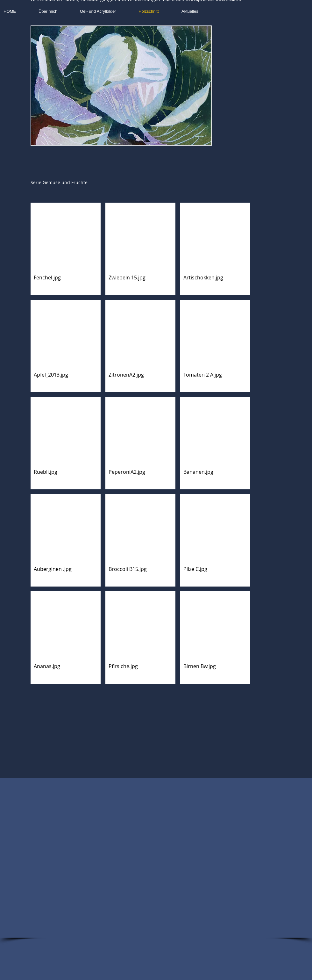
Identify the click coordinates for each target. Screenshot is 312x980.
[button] (121, 86)
